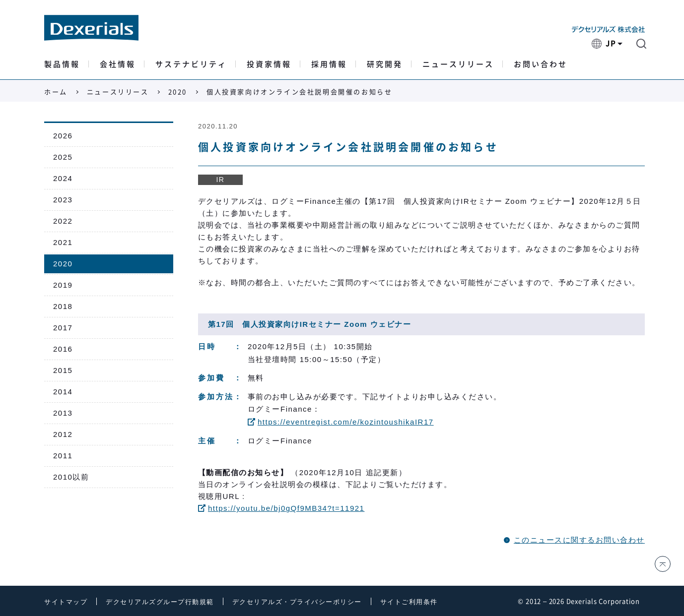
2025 (63, 157)
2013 (63, 413)
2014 (63, 392)
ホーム (56, 92)
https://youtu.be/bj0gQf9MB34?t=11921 (281, 508)
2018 (63, 306)
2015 (63, 370)
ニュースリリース (458, 64)
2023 (63, 200)
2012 (63, 434)
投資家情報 (269, 64)
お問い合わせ (541, 64)
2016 (63, 349)
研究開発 (385, 64)
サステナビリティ (191, 64)
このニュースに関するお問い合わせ (579, 540)
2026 (63, 136)
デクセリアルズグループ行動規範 (160, 602)
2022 (63, 221)
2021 (63, 242)
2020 (178, 92)
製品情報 (62, 64)
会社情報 (118, 64)
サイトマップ (66, 602)
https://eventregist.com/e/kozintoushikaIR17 (341, 422)
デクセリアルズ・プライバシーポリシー (297, 602)
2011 (63, 456)
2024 (63, 178)
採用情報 (329, 64)
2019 (63, 285)
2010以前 (71, 477)
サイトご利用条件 (409, 602)
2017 (63, 328)
